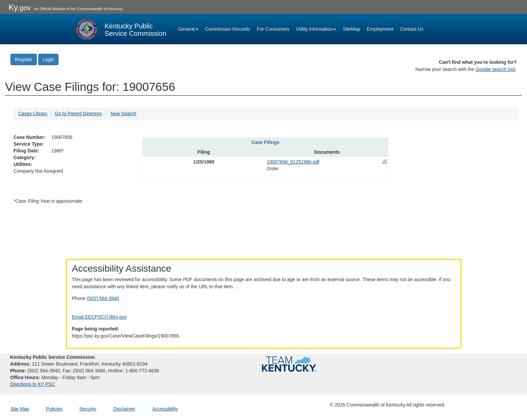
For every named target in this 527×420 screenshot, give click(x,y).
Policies (54, 409)
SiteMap (351, 29)
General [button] (188, 29)
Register (24, 59)
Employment (380, 29)
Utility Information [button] (316, 29)
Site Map (20, 409)
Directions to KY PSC (33, 384)
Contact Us (412, 29)
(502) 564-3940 (103, 298)
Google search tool (496, 69)
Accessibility (165, 409)
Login (48, 59)
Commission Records (228, 29)
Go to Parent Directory (78, 114)
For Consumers (273, 29)
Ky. (20, 7)
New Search (123, 114)
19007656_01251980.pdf (293, 162)
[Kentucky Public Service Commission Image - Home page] (120, 29)
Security (88, 409)
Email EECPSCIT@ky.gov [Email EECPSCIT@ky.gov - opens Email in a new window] (100, 317)
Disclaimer (124, 409)
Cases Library (33, 114)
